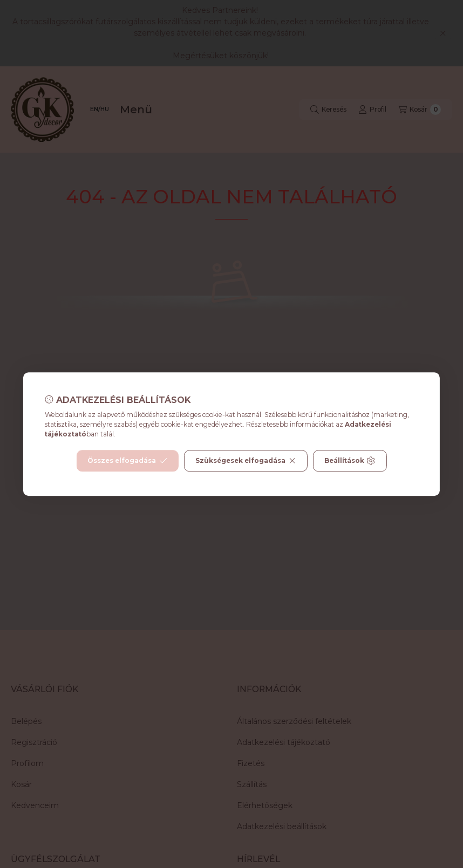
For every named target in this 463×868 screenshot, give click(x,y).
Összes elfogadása (127, 461)
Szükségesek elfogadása (246, 461)
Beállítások (350, 461)
